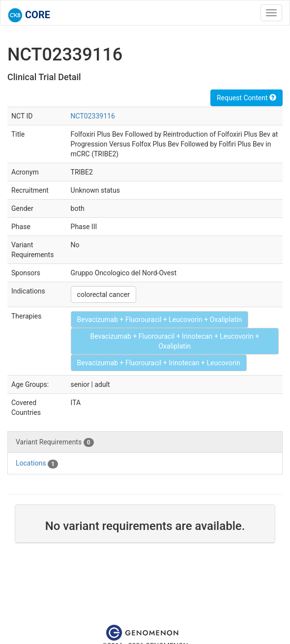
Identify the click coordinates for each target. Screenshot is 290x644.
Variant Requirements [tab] (55, 442)
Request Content (246, 98)
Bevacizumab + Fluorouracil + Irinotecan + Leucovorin (159, 363)
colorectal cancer (103, 294)
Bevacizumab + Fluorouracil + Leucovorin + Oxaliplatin (160, 320)
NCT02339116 (93, 116)
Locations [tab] (37, 464)
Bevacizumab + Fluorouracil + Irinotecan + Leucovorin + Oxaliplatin (174, 341)
